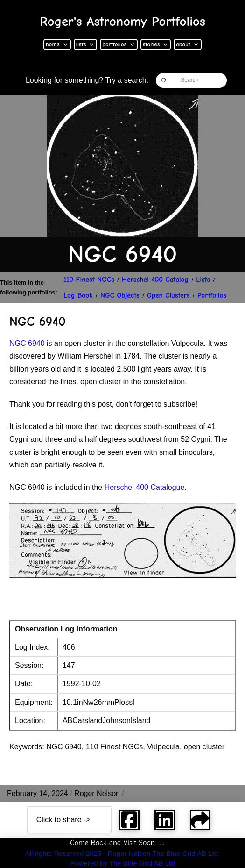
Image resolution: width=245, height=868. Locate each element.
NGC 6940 (27, 343)
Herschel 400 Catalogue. (146, 487)
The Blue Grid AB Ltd (142, 863)
